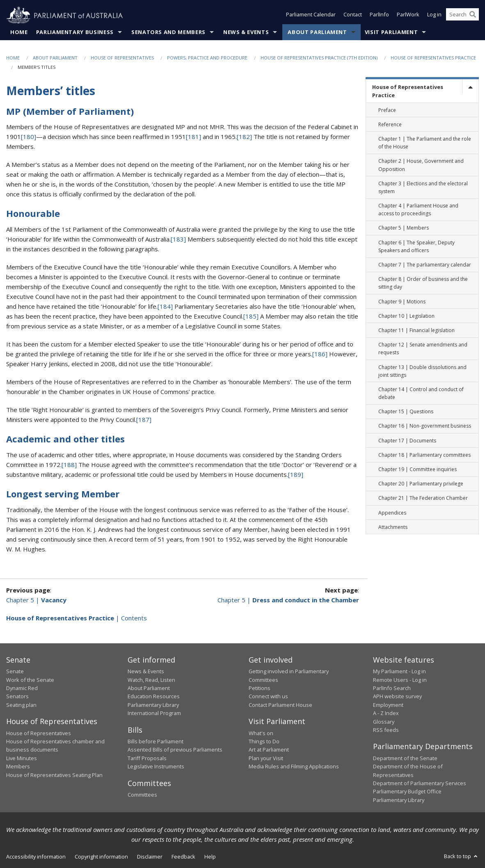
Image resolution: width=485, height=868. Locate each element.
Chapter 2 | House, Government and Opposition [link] (421, 165)
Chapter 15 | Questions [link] (406, 412)
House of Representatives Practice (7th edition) (319, 58)
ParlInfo (379, 16)
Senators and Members (168, 32)
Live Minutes (22, 759)
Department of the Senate (405, 759)
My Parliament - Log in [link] (399, 672)
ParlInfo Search (392, 688)
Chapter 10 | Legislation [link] (406, 316)
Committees (142, 795)
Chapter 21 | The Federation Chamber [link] (423, 498)
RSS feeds (386, 730)
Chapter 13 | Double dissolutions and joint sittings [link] (422, 371)
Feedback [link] (183, 857)
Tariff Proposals (147, 759)
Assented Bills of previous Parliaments (175, 750)
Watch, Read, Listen (151, 680)
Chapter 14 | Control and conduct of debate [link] (421, 394)
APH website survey (397, 697)
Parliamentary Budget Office (407, 792)
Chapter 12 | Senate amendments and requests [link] (423, 349)
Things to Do (264, 742)
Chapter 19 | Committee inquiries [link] (418, 470)
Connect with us (268, 697)
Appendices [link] (392, 513)
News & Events (246, 32)
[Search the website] (462, 16)
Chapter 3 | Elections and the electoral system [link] (423, 187)
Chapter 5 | (36, 600)
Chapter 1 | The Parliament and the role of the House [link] (425, 143)
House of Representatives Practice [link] (408, 91)
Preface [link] (387, 110)
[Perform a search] (473, 16)
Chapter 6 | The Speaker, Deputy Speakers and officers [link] (416, 246)
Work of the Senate (30, 680)
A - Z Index (386, 713)
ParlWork (408, 16)
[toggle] (470, 87)
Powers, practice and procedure (207, 58)
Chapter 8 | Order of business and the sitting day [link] (423, 283)
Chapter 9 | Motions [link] (402, 302)
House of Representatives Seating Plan (54, 775)
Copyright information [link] (101, 857)
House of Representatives (122, 58)
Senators (17, 697)
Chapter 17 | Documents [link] (407, 441)
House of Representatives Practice (433, 58)
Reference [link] (390, 124)
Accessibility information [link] (36, 857)
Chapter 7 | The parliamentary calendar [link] (425, 265)
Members (18, 767)
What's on (261, 733)
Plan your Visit (266, 759)
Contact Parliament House (280, 705)
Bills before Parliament (156, 742)
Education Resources (154, 697)
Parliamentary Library (153, 705)
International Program (154, 713)
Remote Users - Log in (400, 680)
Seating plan (21, 705)
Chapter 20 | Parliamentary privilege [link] (421, 484)
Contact (353, 16)
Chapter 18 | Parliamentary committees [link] (424, 455)
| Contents (77, 618)
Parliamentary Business (75, 32)
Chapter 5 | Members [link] (404, 228)
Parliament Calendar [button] (311, 16)
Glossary (384, 722)
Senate (15, 672)
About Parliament (317, 32)
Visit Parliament (391, 32)
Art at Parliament (269, 750)
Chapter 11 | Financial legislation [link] (416, 331)
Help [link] (210, 857)
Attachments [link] (393, 527)
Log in (434, 16)
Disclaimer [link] (150, 857)
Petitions (260, 688)
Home (19, 32)
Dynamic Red (22, 688)
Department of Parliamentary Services (420, 784)
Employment (388, 705)
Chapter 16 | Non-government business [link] (425, 426)
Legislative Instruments (156, 767)
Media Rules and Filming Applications (294, 767)
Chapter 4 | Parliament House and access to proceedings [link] (418, 210)
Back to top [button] (461, 857)
